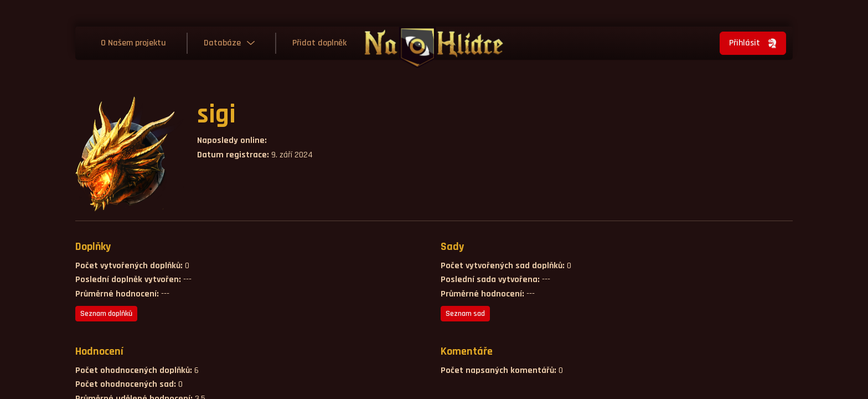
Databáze (222, 43)
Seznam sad (465, 314)
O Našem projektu (133, 43)
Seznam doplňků (106, 314)
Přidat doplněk (319, 43)
